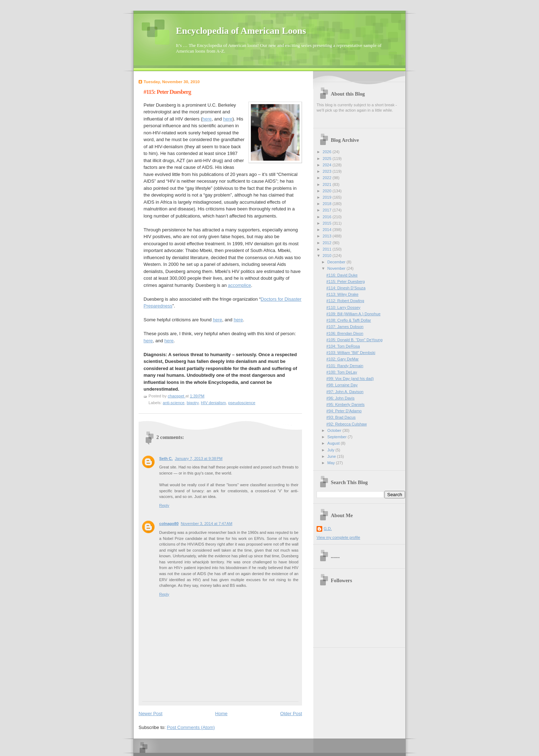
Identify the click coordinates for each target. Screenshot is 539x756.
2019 (328, 197)
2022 (328, 178)
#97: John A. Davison (345, 392)
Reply (164, 505)
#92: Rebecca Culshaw (347, 424)
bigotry (192, 403)
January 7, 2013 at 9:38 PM (199, 459)
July (331, 450)
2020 (328, 191)
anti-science (174, 403)
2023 (328, 171)
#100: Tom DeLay (342, 372)
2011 (328, 249)
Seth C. (166, 459)
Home (222, 714)
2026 (328, 152)
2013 (328, 236)
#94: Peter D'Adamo (344, 411)
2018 (328, 204)
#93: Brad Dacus (341, 417)
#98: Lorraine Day (342, 385)
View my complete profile (338, 537)
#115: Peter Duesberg (346, 282)
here (207, 119)
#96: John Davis (341, 398)
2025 (328, 159)
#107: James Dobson (345, 327)
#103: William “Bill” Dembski (351, 353)
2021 (328, 184)
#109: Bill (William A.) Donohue (354, 314)
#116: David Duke (342, 275)
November (337, 268)
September (337, 437)
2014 (328, 230)
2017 (328, 210)
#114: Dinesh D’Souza (346, 288)
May (332, 463)
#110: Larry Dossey (344, 307)
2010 (328, 256)
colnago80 (169, 524)
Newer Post (150, 714)
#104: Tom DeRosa (343, 346)
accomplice (239, 285)
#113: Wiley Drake (343, 294)
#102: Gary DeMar (343, 359)
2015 (328, 223)
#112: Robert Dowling (345, 301)
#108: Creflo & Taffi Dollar (349, 320)
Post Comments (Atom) (191, 727)
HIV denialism (213, 403)
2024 (328, 165)
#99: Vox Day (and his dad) (350, 379)
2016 (328, 217)
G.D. (328, 529)
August (334, 443)
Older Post (291, 714)
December (337, 262)
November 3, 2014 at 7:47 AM (207, 524)
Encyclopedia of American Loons (241, 31)
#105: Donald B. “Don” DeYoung (355, 340)
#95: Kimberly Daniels (346, 404)
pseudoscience (242, 403)
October (335, 430)
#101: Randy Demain (345, 366)
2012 (328, 243)
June (332, 456)
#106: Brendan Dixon (345, 333)
